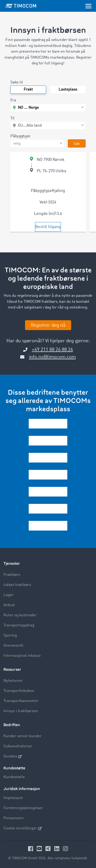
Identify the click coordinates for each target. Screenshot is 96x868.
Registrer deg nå (48, 325)
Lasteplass (68, 90)
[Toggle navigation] (88, 6)
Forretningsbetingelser (23, 808)
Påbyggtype (20, 136)
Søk (77, 144)
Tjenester (12, 564)
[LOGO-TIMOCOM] (21, 6)
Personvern (14, 818)
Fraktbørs (12, 575)
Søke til (17, 82)
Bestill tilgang (48, 227)
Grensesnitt (13, 646)
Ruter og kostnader (20, 615)
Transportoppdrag (19, 625)
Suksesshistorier (18, 746)
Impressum (13, 798)
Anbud (9, 605)
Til (12, 118)
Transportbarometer (21, 701)
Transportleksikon (19, 691)
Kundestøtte (14, 777)
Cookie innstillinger (23, 828)
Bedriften (12, 725)
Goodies (13, 757)
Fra (13, 100)
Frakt (28, 90)
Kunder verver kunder (23, 736)
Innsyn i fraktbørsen (21, 711)
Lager (8, 595)
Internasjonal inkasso (22, 656)
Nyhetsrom (13, 681)
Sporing (10, 635)
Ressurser (12, 670)
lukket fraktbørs (17, 585)
